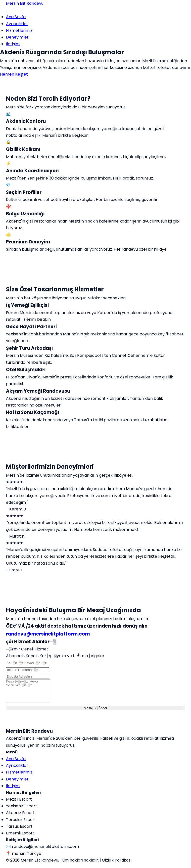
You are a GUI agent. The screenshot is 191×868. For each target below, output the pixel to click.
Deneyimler (17, 37)
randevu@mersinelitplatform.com (48, 634)
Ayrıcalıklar (17, 24)
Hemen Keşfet (14, 74)
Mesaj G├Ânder (96, 712)
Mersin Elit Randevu (25, 3)
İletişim (13, 44)
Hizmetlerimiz (19, 30)
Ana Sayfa (16, 17)
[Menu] (6, 11)
